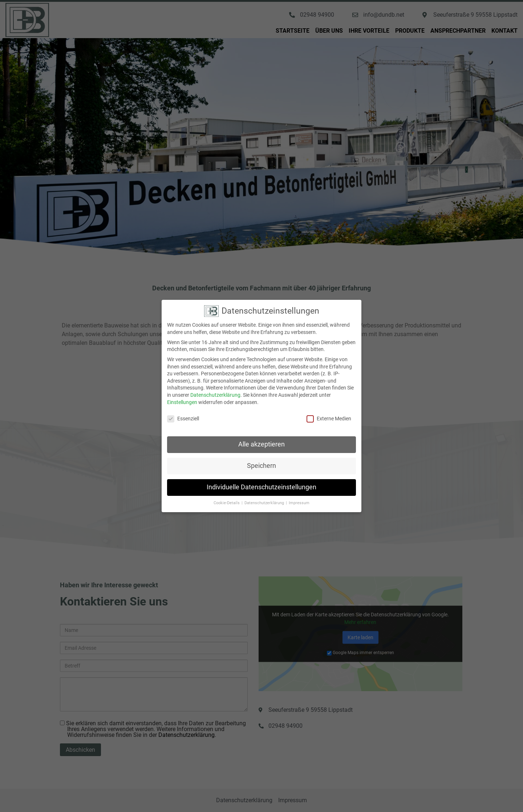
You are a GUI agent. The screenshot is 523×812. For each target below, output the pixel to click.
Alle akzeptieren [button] (261, 436)
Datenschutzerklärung (215, 387)
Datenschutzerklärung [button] (265, 495)
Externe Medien (329, 410)
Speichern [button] (261, 457)
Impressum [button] (299, 495)
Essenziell (183, 410)
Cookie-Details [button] (227, 495)
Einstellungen (182, 394)
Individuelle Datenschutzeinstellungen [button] (261, 479)
